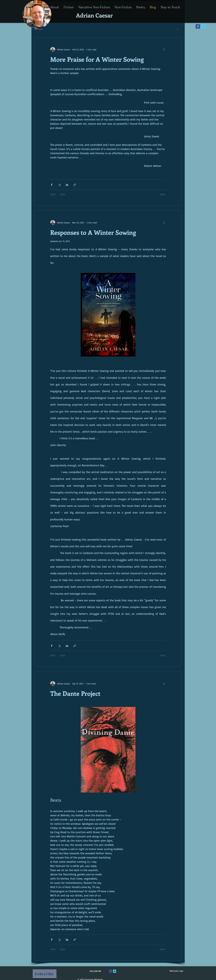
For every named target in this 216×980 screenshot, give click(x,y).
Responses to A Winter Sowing (93, 232)
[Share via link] (75, 185)
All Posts (39, 29)
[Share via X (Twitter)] (59, 185)
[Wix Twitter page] (203, 26)
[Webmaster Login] (177, 971)
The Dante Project (75, 693)
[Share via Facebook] (52, 185)
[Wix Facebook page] (198, 26)
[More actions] (164, 50)
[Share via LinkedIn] (67, 185)
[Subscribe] (45, 974)
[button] (178, 29)
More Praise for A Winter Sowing (97, 59)
